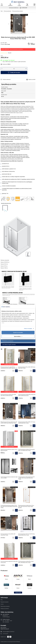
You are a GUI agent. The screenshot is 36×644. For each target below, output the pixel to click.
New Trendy (7, 44)
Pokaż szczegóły (28, 329)
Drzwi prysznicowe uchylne (18, 11)
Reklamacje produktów (5, 606)
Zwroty (2, 604)
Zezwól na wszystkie (18, 332)
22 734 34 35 (5, 634)
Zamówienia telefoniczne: (18, 8)
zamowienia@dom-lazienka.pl (8, 632)
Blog (2, 600)
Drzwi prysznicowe (7, 11)
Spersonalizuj (18, 336)
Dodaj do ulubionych (7, 80)
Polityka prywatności (5, 609)
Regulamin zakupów (5, 602)
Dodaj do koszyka (15, 73)
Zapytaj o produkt (32, 80)
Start (2, 11)
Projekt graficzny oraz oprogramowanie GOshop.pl (10, 642)
